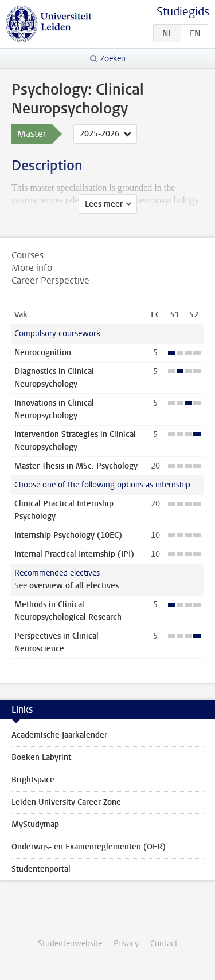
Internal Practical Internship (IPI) (74, 554)
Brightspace (33, 780)
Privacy (126, 944)
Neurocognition (43, 353)
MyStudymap (35, 824)
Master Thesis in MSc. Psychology (76, 466)
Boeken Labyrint (41, 757)
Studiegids (183, 12)
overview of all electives (74, 586)
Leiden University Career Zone (66, 802)
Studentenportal (41, 869)
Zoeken (113, 59)
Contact (164, 944)
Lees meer (104, 204)
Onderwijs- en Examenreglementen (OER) (89, 847)
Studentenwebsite (70, 944)
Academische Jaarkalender (59, 735)
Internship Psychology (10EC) (68, 535)
